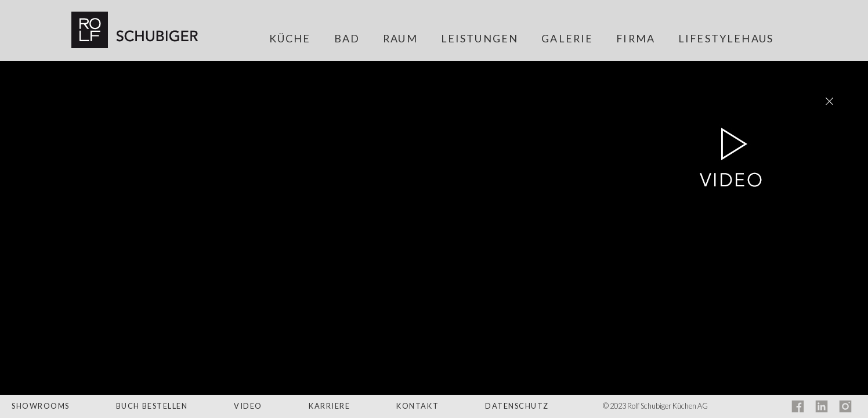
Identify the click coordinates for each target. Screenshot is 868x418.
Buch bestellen (152, 406)
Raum (400, 39)
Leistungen (480, 39)
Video (248, 406)
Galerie (567, 39)
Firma (636, 39)
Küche (290, 39)
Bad (347, 39)
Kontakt (417, 406)
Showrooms (41, 406)
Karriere (329, 406)
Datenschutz (517, 406)
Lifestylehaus (726, 39)
